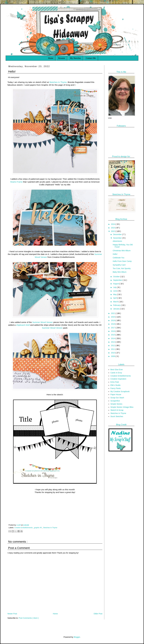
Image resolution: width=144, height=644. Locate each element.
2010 (113, 353)
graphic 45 (38, 528)
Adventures (117, 241)
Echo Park (115, 382)
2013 (113, 342)
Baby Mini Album (120, 272)
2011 (113, 349)
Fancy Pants (116, 388)
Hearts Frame (16, 182)
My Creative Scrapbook (120, 391)
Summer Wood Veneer (43, 322)
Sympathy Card (119, 265)
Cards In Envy (116, 373)
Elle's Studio (116, 385)
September (118, 280)
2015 (113, 335)
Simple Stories (116, 404)
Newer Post (12, 614)
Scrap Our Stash (117, 398)
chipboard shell (23, 325)
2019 (113, 320)
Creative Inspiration (118, 379)
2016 (113, 331)
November (118, 238)
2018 (113, 324)
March (116, 302)
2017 (113, 328)
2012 (113, 346)
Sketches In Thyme (58, 82)
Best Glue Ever (117, 370)
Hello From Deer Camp (122, 261)
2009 (113, 356)
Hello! (115, 254)
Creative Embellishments (24, 528)
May (115, 294)
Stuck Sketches (117, 416)
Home (51, 58)
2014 (113, 338)
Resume (62, 58)
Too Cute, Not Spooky (122, 268)
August (116, 284)
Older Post (98, 614)
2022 (113, 231)
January (117, 309)
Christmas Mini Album (122, 251)
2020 (113, 317)
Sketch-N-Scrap (117, 410)
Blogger (77, 637)
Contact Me (91, 58)
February (117, 305)
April (115, 298)
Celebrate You (119, 258)
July (115, 287)
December (118, 234)
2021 (113, 313)
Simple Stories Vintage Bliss (122, 407)
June (115, 291)
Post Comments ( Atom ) (29, 618)
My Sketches (75, 58)
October (117, 277)
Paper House (116, 394)
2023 (113, 228)
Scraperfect (115, 401)
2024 (113, 224)
